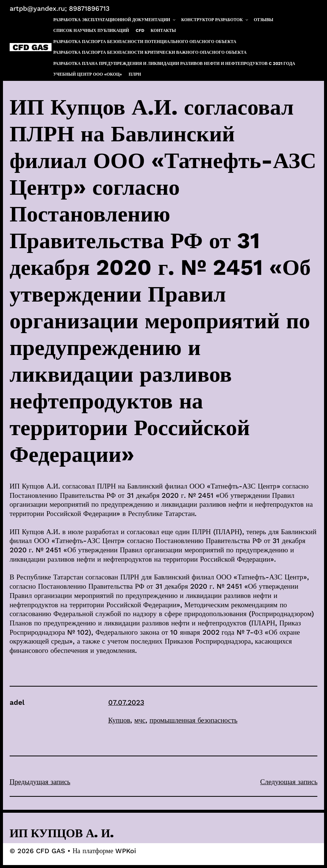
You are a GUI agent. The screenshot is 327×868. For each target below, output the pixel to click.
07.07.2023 (126, 702)
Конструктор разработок (215, 20)
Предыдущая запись (40, 782)
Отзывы (263, 20)
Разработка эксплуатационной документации (115, 20)
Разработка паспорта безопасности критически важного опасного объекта (150, 52)
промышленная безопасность (193, 720)
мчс (140, 720)
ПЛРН (135, 74)
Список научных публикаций (91, 30)
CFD (140, 30)
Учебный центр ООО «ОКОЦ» (88, 74)
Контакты (163, 30)
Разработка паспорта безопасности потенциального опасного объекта (145, 42)
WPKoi (126, 851)
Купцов (119, 720)
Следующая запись (289, 782)
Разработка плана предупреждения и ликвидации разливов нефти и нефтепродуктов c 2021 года (174, 63)
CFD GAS (30, 47)
